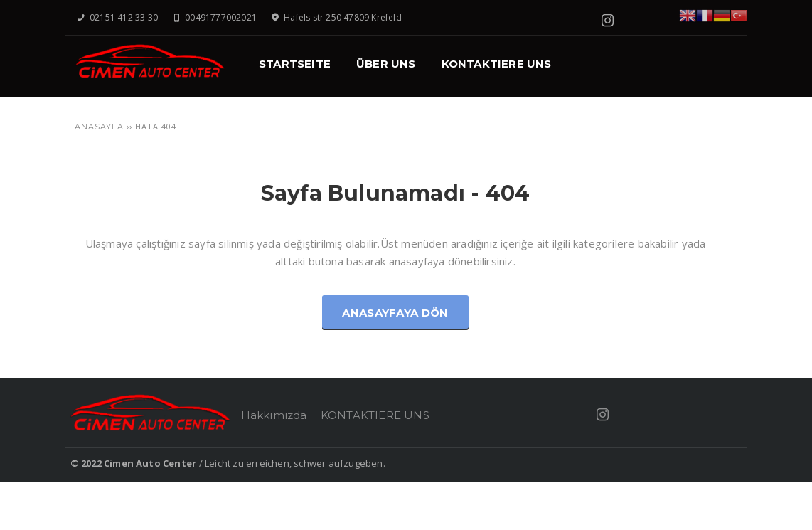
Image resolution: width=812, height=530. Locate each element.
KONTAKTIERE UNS (375, 415)
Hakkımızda (274, 415)
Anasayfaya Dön (395, 313)
